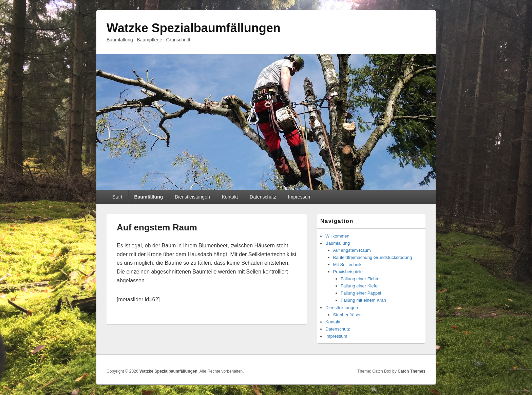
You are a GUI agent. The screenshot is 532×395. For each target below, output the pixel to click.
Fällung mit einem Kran (363, 300)
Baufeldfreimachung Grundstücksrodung (373, 257)
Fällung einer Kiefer (360, 286)
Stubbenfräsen (348, 315)
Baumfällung (148, 197)
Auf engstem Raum (352, 250)
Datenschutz (263, 197)
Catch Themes (412, 371)
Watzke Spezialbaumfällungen (194, 28)
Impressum (300, 197)
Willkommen (337, 236)
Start (117, 197)
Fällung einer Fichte (360, 279)
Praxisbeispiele (348, 272)
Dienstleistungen (192, 197)
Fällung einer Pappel (361, 293)
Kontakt (230, 197)
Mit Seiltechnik (347, 265)
